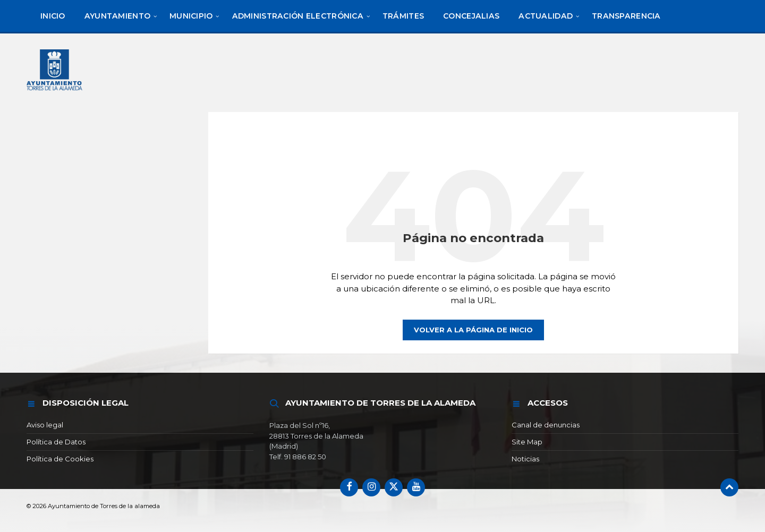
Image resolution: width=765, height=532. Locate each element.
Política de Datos (56, 442)
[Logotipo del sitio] (55, 92)
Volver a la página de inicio (473, 330)
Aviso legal (45, 425)
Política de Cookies (60, 459)
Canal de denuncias (546, 425)
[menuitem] (53, 16)
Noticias (525, 459)
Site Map (527, 442)
